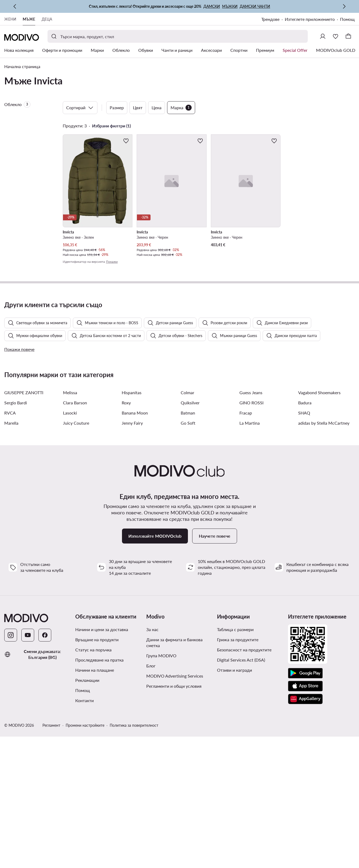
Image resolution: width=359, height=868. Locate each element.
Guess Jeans (251, 527)
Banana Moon (135, 547)
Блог (151, 800)
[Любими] (336, 36)
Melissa (70, 527)
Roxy (126, 537)
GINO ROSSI (251, 537)
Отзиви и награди (234, 804)
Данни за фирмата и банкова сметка (174, 777)
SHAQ (304, 547)
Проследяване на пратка (99, 794)
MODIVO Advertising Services (175, 810)
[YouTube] (28, 769)
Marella (11, 557)
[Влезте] (323, 36)
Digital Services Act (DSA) (241, 794)
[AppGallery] (305, 833)
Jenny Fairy (132, 557)
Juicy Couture (76, 557)
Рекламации (87, 814)
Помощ (347, 19)
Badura (305, 537)
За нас (152, 763)
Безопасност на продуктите (244, 784)
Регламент (51, 859)
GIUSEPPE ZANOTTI (24, 527)
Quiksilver (190, 537)
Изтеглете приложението (310, 19)
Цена (157, 107)
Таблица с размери (235, 763)
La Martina (250, 557)
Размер (117, 107)
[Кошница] (348, 36)
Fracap (246, 547)
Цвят (138, 107)
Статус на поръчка (93, 784)
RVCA (10, 547)
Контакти (84, 834)
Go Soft (188, 557)
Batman (188, 547)
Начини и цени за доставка (102, 763)
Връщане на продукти (97, 774)
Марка (181, 108)
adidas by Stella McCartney (324, 557)
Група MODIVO (161, 790)
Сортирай (80, 108)
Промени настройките (85, 859)
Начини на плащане (95, 804)
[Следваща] (344, 6)
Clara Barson (75, 537)
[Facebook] (45, 769)
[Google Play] (305, 807)
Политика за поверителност (134, 859)
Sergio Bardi (16, 537)
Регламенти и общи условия (174, 820)
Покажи (112, 262)
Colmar (188, 527)
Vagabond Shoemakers (319, 527)
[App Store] (305, 820)
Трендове (270, 19)
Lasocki (70, 547)
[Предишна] (15, 6)
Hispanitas (132, 527)
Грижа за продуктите (238, 774)
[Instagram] (11, 769)
